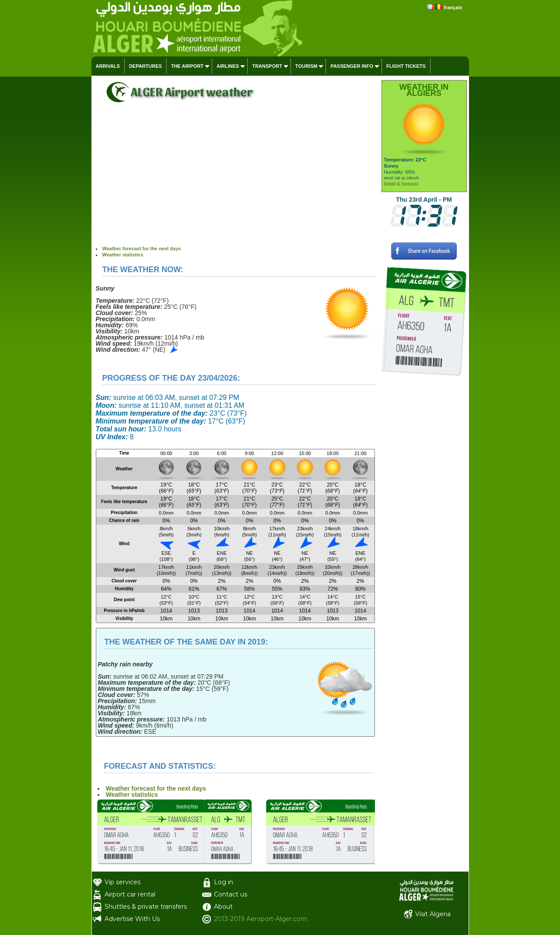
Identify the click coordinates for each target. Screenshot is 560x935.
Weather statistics (123, 255)
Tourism (306, 66)
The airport (187, 66)
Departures (145, 66)
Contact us (231, 894)
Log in (224, 882)
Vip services (122, 882)
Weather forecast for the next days (142, 249)
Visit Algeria (433, 914)
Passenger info (352, 66)
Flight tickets (406, 66)
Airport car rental (130, 894)
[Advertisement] (235, 180)
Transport (267, 66)
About (223, 907)
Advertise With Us (132, 919)
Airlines (228, 66)
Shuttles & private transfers (146, 907)
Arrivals (108, 66)
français (453, 7)
